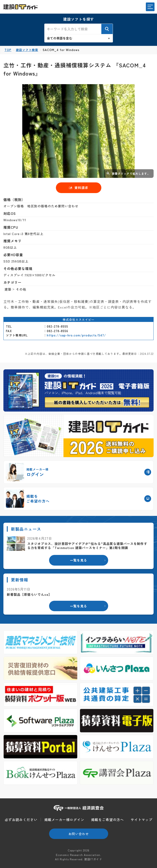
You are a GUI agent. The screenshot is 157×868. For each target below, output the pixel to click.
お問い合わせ (79, 834)
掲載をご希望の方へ (107, 820)
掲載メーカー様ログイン (64, 820)
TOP (8, 50)
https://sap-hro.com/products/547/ (76, 335)
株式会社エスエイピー (79, 320)
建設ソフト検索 (27, 50)
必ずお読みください (21, 820)
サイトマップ (142, 820)
